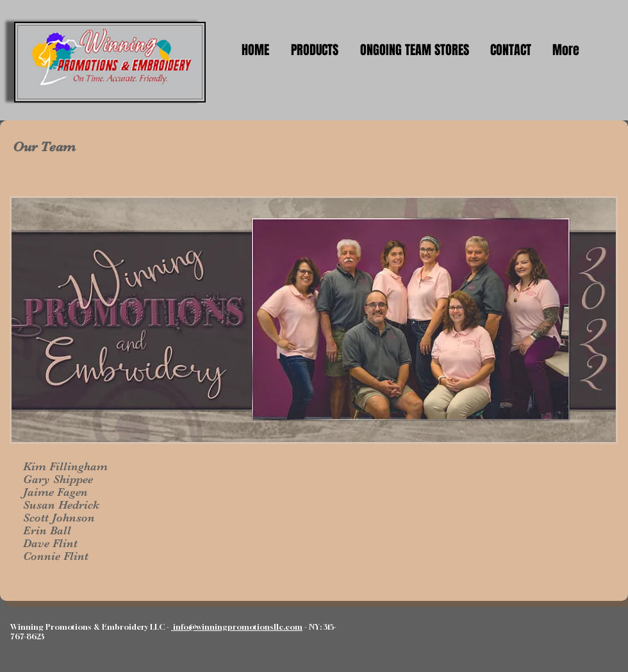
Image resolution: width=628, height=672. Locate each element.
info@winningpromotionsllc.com (237, 627)
